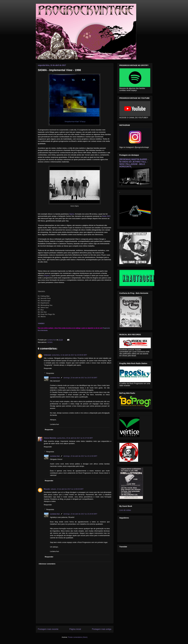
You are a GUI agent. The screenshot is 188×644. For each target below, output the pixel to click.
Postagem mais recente (48, 629)
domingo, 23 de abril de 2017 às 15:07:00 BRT (80, 378)
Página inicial (75, 629)
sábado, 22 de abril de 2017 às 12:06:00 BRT (67, 489)
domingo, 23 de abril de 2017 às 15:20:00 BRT (80, 514)
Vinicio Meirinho (50, 438)
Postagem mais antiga (102, 629)
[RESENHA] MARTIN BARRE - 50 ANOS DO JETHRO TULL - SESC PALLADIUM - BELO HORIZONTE (134, 163)
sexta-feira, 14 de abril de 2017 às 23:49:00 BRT (69, 355)
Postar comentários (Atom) (78, 637)
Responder (48, 368)
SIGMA (50, 342)
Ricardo (47, 489)
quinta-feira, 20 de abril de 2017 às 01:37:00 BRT (75, 438)
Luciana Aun (55, 378)
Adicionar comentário (47, 564)
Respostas (50, 373)
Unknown (48, 355)
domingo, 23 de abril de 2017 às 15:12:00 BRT (80, 456)
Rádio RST (106, 216)
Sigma (72, 214)
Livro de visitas (125, 510)
